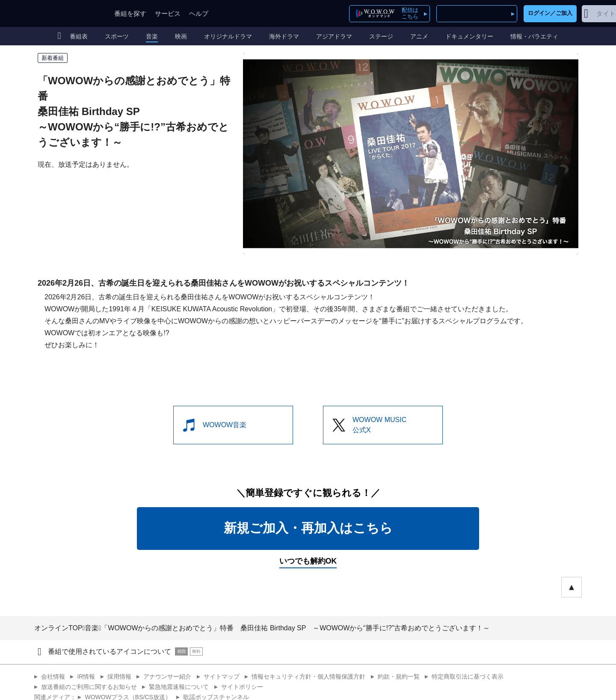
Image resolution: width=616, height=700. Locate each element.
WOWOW (65, 13)
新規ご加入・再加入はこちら (308, 528)
